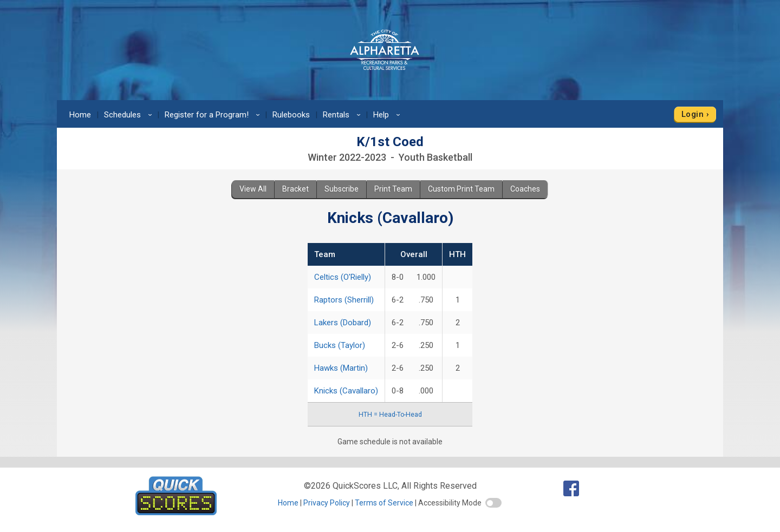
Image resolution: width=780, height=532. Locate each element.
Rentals (343, 115)
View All (253, 189)
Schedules (130, 115)
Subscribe (342, 189)
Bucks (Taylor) (340, 345)
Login (693, 114)
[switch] (493, 503)
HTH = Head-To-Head (390, 415)
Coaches (525, 189)
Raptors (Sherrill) (344, 300)
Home (80, 115)
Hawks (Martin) (341, 368)
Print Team (393, 189)
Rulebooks (291, 115)
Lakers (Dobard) (343, 323)
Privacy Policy (327, 503)
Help (388, 115)
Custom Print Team (461, 189)
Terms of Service (384, 503)
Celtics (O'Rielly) (343, 277)
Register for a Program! (214, 115)
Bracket (295, 189)
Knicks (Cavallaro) (346, 391)
